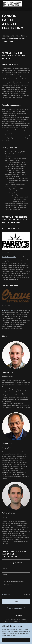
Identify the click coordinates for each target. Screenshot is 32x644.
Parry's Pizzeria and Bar (9, 257)
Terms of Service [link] (17, 609)
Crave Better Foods (8, 310)
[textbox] (16, 568)
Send (16, 601)
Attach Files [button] (7, 595)
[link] (12, 4)
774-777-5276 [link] (17, 626)
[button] (3, 595)
